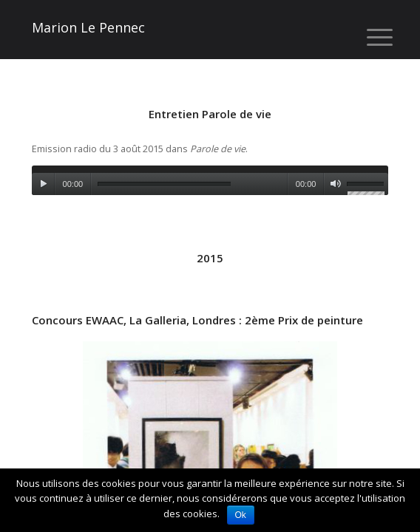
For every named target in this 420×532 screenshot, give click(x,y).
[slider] (164, 184)
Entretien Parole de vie (210, 114)
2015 (210, 258)
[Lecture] (43, 184)
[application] (210, 180)
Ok (241, 515)
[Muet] (335, 184)
